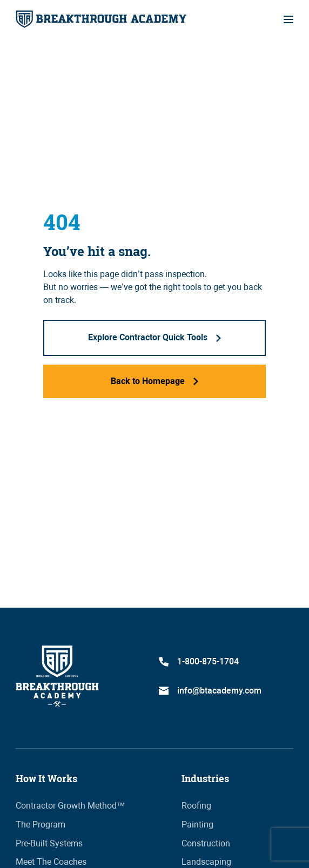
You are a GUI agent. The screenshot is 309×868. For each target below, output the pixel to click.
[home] (101, 19)
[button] (288, 19)
